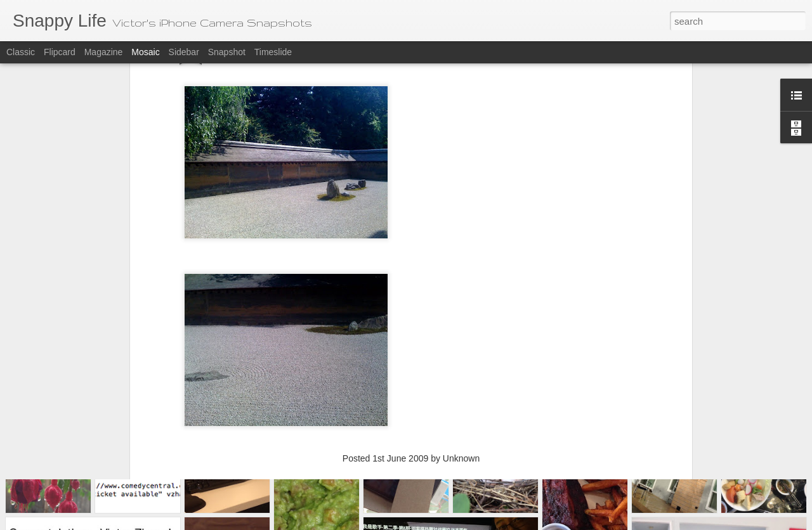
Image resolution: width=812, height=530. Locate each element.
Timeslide (273, 52)
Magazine (104, 52)
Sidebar (184, 52)
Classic (21, 52)
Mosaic (145, 52)
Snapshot (227, 52)
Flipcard (60, 52)
